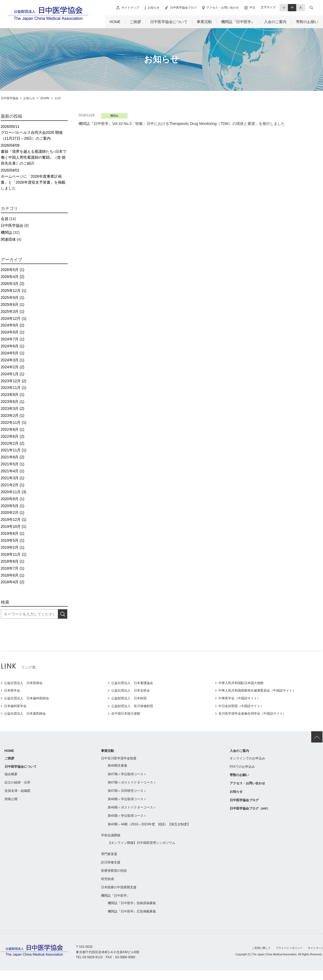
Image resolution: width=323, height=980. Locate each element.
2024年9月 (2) (13, 325)
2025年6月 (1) (13, 305)
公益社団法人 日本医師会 (23, 683)
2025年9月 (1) (13, 298)
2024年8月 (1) (13, 332)
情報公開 (11, 799)
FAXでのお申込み (242, 767)
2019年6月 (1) (13, 533)
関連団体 (8, 239)
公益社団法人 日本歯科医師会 (27, 698)
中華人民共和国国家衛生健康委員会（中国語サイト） (257, 691)
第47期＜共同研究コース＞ (127, 791)
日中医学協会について (169, 22)
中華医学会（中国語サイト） (239, 698)
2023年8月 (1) (13, 395)
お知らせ (154, 8)
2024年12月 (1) (14, 318)
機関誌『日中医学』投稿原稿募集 (132, 903)
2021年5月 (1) (13, 464)
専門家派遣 (109, 854)
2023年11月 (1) (14, 388)
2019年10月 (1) (14, 526)
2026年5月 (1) (13, 270)
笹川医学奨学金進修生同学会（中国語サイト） (252, 714)
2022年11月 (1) (14, 422)
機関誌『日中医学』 (238, 22)
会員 (5, 219)
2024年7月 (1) (13, 339)
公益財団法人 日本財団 (129, 698)
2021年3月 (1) (13, 478)
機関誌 (6, 232)
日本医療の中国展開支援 (119, 887)
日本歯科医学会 (15, 706)
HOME (115, 22)
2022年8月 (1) (13, 429)
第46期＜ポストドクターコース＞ (132, 807)
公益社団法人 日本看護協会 (132, 683)
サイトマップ (130, 8)
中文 (253, 8)
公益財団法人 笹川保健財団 (132, 706)
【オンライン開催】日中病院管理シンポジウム (142, 843)
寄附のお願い (307, 22)
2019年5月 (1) (13, 540)
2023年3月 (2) (13, 409)
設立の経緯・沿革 (17, 782)
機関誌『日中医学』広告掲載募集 (132, 911)
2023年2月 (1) (13, 415)
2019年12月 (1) (14, 519)
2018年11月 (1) (14, 554)
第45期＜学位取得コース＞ (127, 816)
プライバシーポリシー (289, 948)
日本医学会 (12, 691)
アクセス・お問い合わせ (223, 8)
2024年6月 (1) (13, 346)
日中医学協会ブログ (183, 8)
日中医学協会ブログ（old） (250, 808)
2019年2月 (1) (13, 547)
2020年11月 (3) (14, 492)
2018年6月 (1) (13, 575)
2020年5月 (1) (13, 506)
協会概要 (11, 774)
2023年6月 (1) (13, 402)
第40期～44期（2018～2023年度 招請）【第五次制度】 (149, 824)
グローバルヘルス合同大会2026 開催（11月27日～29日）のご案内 (34, 132)
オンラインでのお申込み (247, 758)
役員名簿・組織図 (17, 791)
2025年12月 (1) (14, 291)
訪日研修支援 (111, 862)
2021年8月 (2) (13, 457)
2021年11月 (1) (14, 450)
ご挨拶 (135, 22)
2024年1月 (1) (13, 374)
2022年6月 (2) (13, 436)
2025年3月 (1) (13, 311)
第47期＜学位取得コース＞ (127, 774)
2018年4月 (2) (13, 582)
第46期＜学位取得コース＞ (127, 799)
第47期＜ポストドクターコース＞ (132, 782)
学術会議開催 (111, 835)
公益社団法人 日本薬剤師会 (25, 714)
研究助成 (107, 879)
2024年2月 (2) (13, 367)
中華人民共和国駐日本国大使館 (241, 683)
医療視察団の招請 (114, 871)
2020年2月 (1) (13, 513)
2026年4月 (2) (13, 277)
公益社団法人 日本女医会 (131, 691)
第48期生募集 (118, 766)
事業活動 (204, 22)
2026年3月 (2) (13, 284)
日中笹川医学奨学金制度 (119, 758)
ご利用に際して (261, 948)
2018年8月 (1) (13, 561)
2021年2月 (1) (13, 485)
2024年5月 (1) (13, 353)
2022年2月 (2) (13, 443)
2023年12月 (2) (14, 381)
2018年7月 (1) (13, 568)
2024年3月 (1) (13, 360)
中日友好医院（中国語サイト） (241, 706)
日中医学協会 (12, 225)
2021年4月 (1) (13, 471)
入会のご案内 (275, 22)
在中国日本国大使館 (126, 714)
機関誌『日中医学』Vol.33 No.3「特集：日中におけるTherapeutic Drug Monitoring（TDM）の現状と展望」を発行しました (182, 124)
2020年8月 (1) (13, 499)
